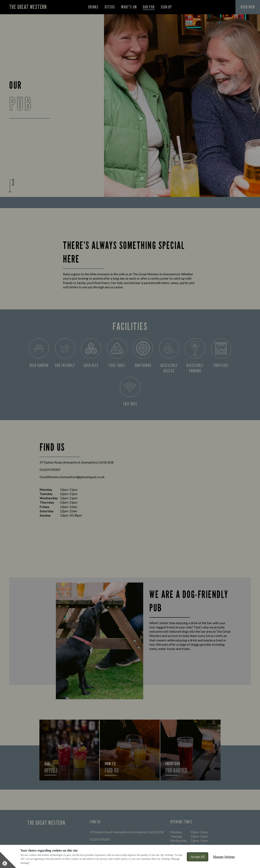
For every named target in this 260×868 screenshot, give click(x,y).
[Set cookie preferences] (8, 860)
